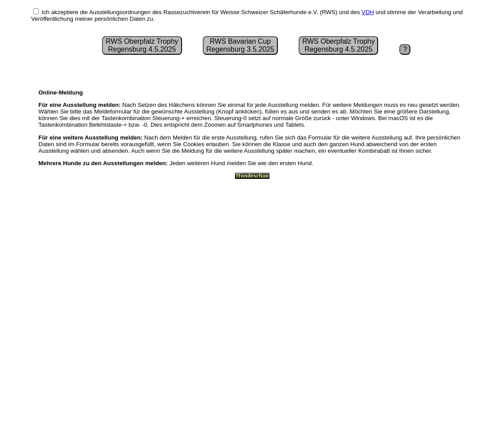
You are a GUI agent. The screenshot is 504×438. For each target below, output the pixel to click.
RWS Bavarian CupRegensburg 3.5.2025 (240, 45)
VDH (368, 12)
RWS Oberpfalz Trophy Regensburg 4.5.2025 (142, 45)
